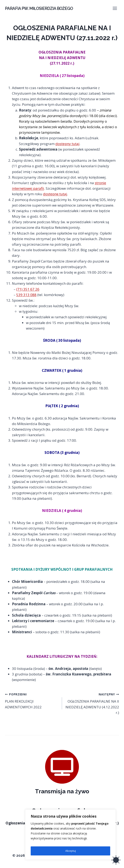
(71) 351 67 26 (28, 289)
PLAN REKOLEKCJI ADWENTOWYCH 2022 (32, 700)
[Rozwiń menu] (115, 8)
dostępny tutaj (67, 144)
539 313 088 (26, 295)
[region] (70, 836)
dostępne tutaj (55, 194)
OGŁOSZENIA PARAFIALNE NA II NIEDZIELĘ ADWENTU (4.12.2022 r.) (92, 703)
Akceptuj (70, 851)
